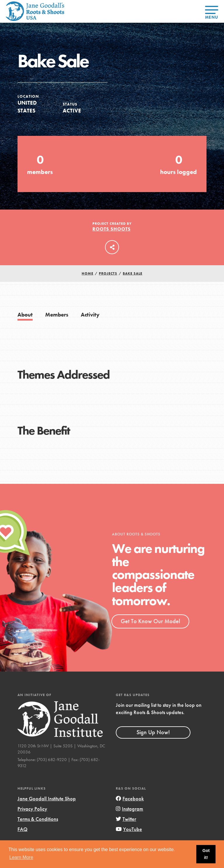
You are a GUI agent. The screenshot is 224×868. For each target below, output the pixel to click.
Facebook (130, 798)
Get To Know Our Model (150, 621)
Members (57, 315)
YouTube (129, 829)
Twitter (126, 819)
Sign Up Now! (153, 732)
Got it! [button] (206, 854)
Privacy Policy (32, 809)
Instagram (129, 809)
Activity (90, 315)
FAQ (22, 829)
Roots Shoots (112, 229)
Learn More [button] (21, 857)
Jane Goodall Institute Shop (47, 798)
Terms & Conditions (38, 819)
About (25, 315)
